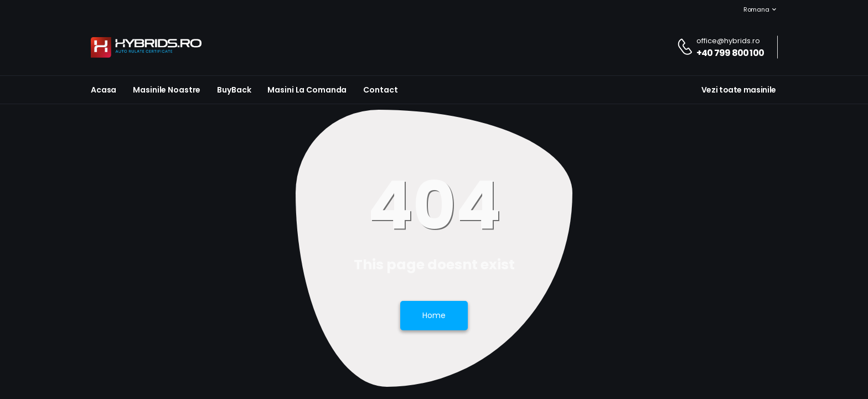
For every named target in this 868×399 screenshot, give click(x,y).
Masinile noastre (167, 90)
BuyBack (234, 90)
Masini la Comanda (307, 90)
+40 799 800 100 (730, 53)
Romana (751, 9)
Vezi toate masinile (739, 90)
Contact (380, 90)
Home (434, 315)
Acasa (104, 90)
